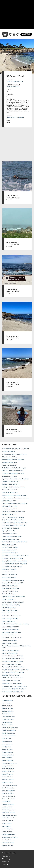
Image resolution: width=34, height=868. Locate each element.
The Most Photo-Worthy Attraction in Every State (15, 670)
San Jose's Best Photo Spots (10, 635)
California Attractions (8, 711)
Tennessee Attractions (8, 821)
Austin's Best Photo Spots (9, 465)
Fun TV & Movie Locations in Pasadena (13, 517)
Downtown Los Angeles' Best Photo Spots (14, 512)
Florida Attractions (7, 722)
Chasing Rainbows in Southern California (13, 487)
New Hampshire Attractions (10, 785)
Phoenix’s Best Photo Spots (10, 610)
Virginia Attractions (7, 832)
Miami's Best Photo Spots (9, 577)
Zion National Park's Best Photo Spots (13, 692)
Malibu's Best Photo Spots (9, 569)
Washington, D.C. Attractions (10, 837)
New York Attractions (8, 793)
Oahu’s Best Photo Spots (9, 594)
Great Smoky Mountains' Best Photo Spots (14, 525)
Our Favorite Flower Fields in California (13, 602)
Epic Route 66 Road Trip (9, 514)
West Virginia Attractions (9, 840)
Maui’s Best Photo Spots (9, 572)
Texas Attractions (7, 823)
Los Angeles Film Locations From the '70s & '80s (15, 556)
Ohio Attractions (7, 802)
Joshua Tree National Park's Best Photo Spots (15, 542)
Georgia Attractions (7, 725)
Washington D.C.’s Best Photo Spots (12, 683)
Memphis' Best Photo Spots (10, 575)
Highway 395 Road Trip (9, 531)
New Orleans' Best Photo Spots (11, 588)
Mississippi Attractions (8, 771)
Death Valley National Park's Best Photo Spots (15, 503)
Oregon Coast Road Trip (9, 599)
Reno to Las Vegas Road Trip (10, 619)
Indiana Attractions (7, 744)
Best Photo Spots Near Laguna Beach (13, 471)
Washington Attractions (8, 834)
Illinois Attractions (7, 741)
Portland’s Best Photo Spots (10, 613)
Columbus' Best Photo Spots (10, 493)
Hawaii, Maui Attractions (9, 733)
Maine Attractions (7, 758)
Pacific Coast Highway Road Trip (11, 605)
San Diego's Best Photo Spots (10, 629)
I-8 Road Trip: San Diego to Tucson (12, 536)
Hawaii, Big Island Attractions (10, 728)
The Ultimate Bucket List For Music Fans (13, 672)
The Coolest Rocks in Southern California (13, 667)
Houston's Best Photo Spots (10, 534)
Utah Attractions (7, 826)
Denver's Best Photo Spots (9, 506)
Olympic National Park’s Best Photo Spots (14, 597)
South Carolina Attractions (9, 815)
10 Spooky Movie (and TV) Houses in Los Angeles (16, 449)
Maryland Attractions (8, 760)
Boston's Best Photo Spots (9, 476)
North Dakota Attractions (9, 799)
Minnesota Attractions (8, 769)
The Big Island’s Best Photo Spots (11, 664)
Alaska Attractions (7, 703)
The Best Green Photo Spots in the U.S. (13, 659)
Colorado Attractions (8, 714)
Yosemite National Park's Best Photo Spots (14, 689)
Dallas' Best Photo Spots (9, 501)
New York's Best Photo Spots (10, 591)
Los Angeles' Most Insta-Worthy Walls (12, 558)
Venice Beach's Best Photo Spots (11, 681)
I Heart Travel (6, 856)
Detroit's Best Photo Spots (9, 509)
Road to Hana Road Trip (9, 621)
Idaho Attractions (7, 739)
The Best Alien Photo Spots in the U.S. (13, 656)
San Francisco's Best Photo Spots (11, 632)
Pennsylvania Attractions (9, 810)
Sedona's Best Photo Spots (10, 643)
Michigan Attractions (8, 766)
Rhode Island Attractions (9, 813)
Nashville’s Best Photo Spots (10, 586)
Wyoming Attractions (8, 845)
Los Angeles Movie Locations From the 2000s (15, 561)
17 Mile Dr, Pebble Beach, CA (15, 81)
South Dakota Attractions (9, 818)
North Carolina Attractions (9, 796)
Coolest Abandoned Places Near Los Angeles (15, 495)
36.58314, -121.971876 (13, 86)
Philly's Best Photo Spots (9, 608)
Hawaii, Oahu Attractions (9, 736)
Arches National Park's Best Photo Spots (13, 460)
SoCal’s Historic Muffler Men (10, 653)
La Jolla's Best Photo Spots (10, 550)
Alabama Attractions (8, 700)
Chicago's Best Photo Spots (10, 490)
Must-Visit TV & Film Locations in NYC (13, 583)
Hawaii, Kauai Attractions (9, 730)
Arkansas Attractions (8, 708)
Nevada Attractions (7, 782)
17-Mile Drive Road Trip (9, 451)
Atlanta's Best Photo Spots (9, 462)
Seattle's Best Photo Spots (9, 640)
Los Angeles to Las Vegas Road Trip (12, 566)
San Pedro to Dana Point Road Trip (12, 638)
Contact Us (5, 864)
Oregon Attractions (7, 807)
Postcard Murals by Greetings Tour (12, 616)
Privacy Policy (6, 859)
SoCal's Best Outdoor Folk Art (10, 650)
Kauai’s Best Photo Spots (9, 545)
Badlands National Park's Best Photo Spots (14, 468)
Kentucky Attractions (8, 752)
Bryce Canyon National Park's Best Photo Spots (15, 479)
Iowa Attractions (7, 747)
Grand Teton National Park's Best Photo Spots (15, 523)
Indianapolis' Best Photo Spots (10, 539)
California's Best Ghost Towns (10, 484)
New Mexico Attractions (9, 791)
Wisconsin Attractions (8, 843)
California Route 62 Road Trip (10, 482)
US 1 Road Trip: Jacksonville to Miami (12, 678)
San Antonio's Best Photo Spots (11, 627)
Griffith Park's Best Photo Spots (11, 528)
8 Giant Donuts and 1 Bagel (10, 457)
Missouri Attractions (7, 774)
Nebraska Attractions (8, 780)
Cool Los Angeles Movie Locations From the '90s (15, 498)
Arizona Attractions (7, 706)
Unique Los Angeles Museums (10, 675)
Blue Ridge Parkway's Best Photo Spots (13, 473)
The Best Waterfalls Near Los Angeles (12, 661)
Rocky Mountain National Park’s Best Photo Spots (16, 624)
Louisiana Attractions (8, 755)
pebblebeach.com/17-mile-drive (15, 117)
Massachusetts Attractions (9, 763)
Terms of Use (6, 862)
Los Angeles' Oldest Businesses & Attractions (14, 564)
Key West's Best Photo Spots (10, 547)
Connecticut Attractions (8, 717)
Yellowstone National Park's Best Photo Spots (15, 686)
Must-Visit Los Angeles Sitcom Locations (13, 580)
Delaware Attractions (8, 719)
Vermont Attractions (7, 829)
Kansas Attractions (7, 750)
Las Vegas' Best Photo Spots (10, 553)
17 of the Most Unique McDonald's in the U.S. (15, 454)
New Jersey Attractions (8, 788)
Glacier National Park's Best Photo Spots (13, 520)
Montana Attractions (8, 777)
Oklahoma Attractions (8, 804)
